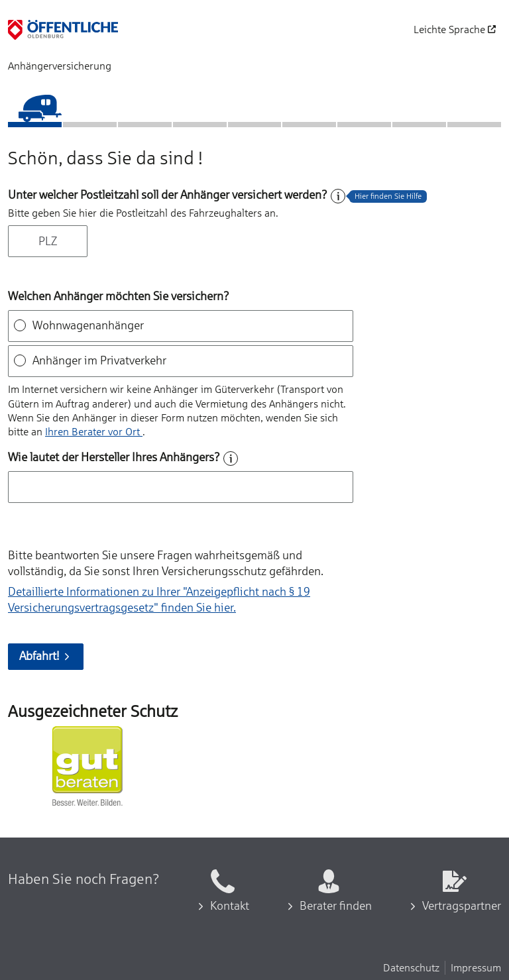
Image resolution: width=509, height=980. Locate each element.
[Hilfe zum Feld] (338, 196)
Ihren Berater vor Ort (94, 431)
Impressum (476, 967)
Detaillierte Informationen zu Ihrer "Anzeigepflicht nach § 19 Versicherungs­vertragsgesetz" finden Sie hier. (159, 600)
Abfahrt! (46, 656)
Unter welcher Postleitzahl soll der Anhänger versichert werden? (168, 195)
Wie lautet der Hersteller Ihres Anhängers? (114, 457)
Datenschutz (411, 967)
